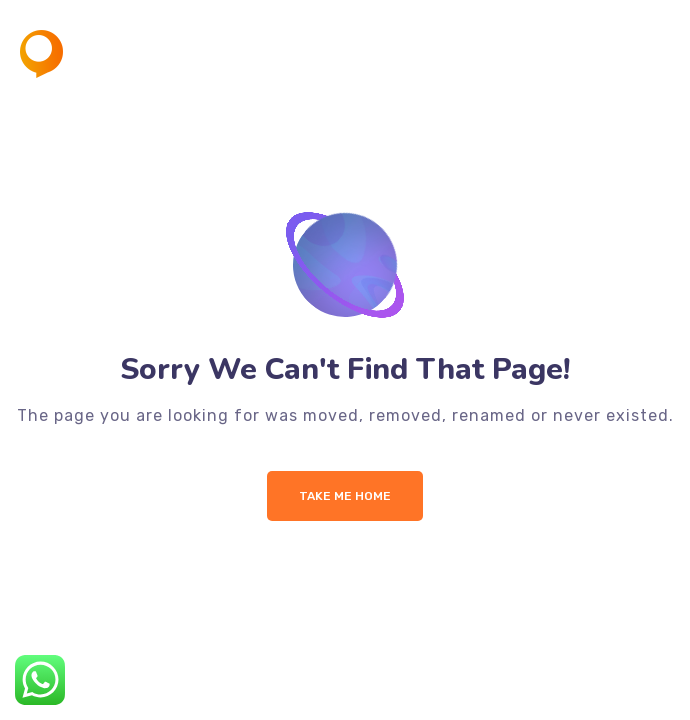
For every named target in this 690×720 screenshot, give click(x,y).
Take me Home (345, 496)
